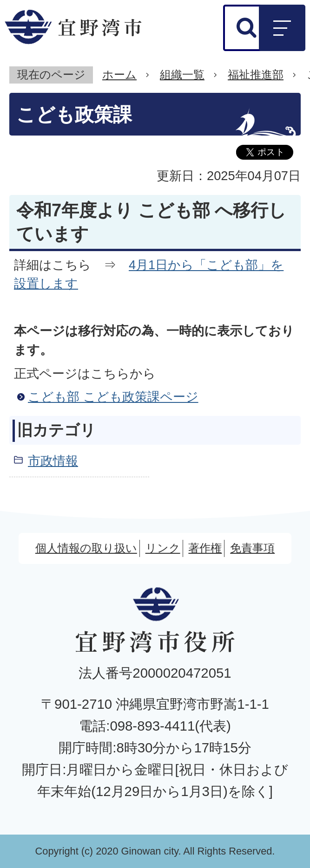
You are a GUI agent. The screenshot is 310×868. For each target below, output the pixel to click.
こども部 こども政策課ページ (113, 397)
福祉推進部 (256, 74)
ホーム (119, 74)
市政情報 (53, 461)
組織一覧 (182, 74)
